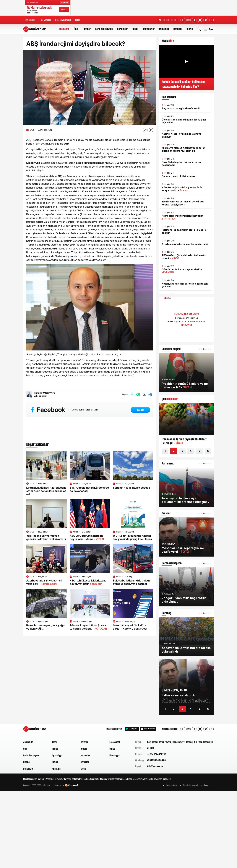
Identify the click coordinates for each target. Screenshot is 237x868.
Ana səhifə (64, 29)
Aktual (84, 749)
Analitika (56, 769)
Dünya (190, 29)
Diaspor (87, 29)
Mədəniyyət (115, 755)
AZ (160, 20)
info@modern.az (155, 766)
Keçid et (140, 410)
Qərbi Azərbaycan (104, 29)
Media (84, 769)
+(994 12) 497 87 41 (157, 754)
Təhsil (135, 29)
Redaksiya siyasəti (63, 20)
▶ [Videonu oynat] (187, 61)
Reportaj (178, 29)
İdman (55, 762)
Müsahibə (164, 29)
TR (172, 20)
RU (168, 20)
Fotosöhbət (115, 742)
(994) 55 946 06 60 (156, 760)
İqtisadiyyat (149, 29)
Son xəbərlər (30, 20)
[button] (199, 349)
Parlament (122, 29)
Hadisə (55, 749)
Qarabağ (85, 742)
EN (164, 20)
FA (175, 20)
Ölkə (76, 29)
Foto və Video (45, 20)
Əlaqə (78, 20)
